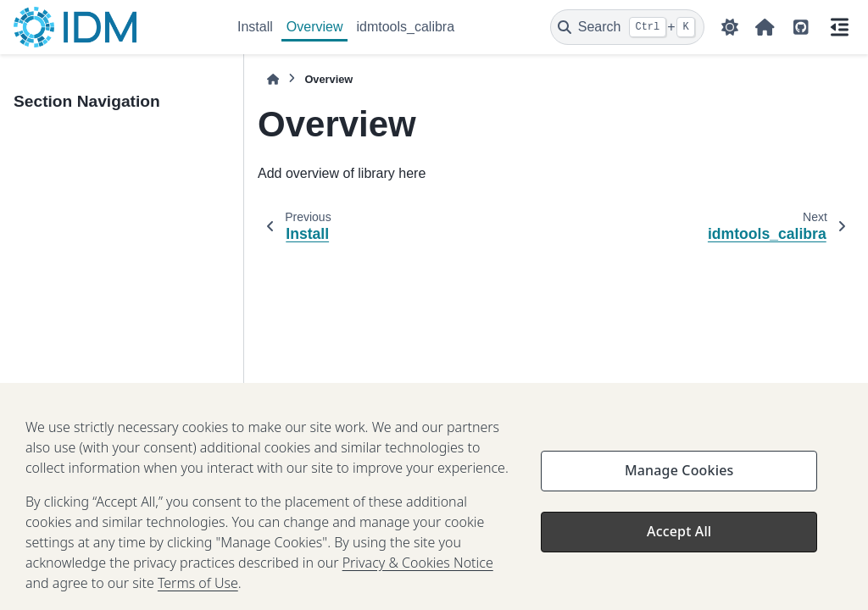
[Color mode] (730, 27)
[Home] (273, 79)
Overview (315, 27)
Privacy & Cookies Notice (418, 570)
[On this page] (839, 27)
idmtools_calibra (405, 27)
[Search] (627, 27)
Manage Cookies (679, 478)
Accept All (679, 539)
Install (255, 27)
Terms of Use (198, 591)
